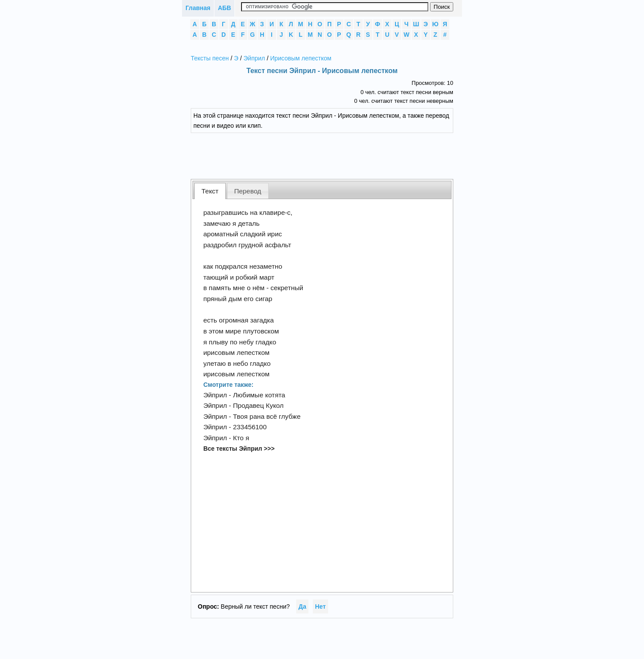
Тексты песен (210, 58)
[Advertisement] (329, 155)
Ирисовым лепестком (301, 58)
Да (302, 606)
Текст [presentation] (210, 191)
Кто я (241, 438)
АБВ (224, 8)
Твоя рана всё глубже (267, 416)
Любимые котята (259, 395)
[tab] (210, 191)
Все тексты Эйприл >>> (239, 449)
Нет (320, 606)
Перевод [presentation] (248, 191)
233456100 (250, 427)
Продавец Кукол (258, 405)
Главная (198, 8)
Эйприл (254, 58)
